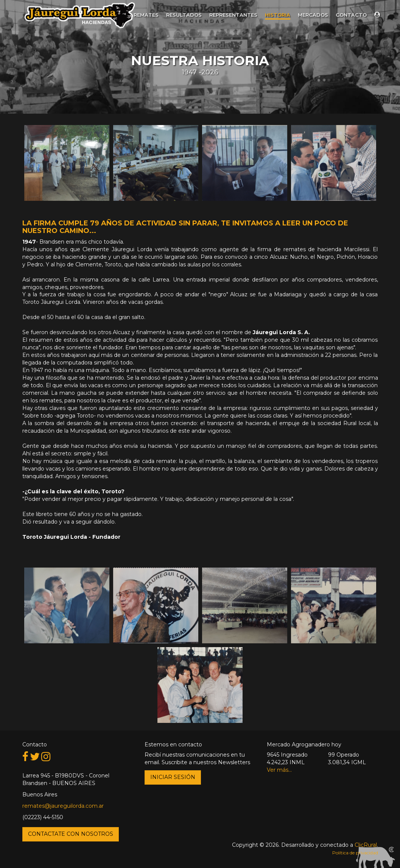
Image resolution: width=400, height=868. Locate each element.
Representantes (233, 15)
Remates (146, 15)
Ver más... (279, 770)
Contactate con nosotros (71, 834)
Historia (278, 15)
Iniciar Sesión (173, 777)
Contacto (351, 15)
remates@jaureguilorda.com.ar (63, 806)
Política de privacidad (355, 853)
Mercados (313, 15)
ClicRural (366, 845)
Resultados (184, 15)
